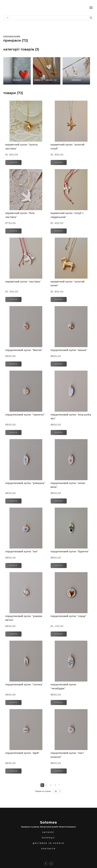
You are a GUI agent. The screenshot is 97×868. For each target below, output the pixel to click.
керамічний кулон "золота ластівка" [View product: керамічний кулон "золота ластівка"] (22, 147)
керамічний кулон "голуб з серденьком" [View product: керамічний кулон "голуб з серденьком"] (67, 215)
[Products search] (48, 18)
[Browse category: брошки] (17, 71)
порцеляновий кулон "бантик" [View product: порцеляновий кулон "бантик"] (24, 350)
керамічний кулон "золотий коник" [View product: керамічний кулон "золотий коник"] (68, 284)
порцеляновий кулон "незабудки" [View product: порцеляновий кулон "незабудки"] (64, 687)
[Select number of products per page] (58, 791)
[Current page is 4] (55, 785)
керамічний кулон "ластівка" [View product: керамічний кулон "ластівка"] (23, 282)
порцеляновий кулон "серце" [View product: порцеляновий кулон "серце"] (69, 616)
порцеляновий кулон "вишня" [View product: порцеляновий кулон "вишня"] (69, 350)
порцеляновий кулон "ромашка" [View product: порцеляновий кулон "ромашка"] (25, 483)
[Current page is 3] (51, 785)
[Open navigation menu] (91, 8)
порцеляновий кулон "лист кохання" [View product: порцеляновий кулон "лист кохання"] (67, 755)
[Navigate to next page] (59, 785)
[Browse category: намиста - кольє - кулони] (47, 71)
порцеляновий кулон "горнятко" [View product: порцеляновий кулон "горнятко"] (25, 415)
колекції (48, 838)
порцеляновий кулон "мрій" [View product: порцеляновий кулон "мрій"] (22, 753)
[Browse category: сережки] (76, 71)
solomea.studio (12, 36)
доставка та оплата (48, 843)
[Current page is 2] (47, 785)
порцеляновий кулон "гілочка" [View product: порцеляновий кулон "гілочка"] (24, 685)
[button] (91, 18)
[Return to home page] (8, 8)
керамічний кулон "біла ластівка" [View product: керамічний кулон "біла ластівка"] (20, 215)
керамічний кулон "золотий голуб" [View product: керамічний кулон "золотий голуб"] (68, 147)
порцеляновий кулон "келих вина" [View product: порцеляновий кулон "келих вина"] (68, 485)
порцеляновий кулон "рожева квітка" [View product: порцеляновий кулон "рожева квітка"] (24, 618)
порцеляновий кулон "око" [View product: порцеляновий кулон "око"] (22, 552)
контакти (48, 849)
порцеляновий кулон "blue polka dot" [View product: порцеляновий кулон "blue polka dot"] (71, 417)
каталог (49, 832)
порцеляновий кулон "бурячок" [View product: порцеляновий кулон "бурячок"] (70, 552)
